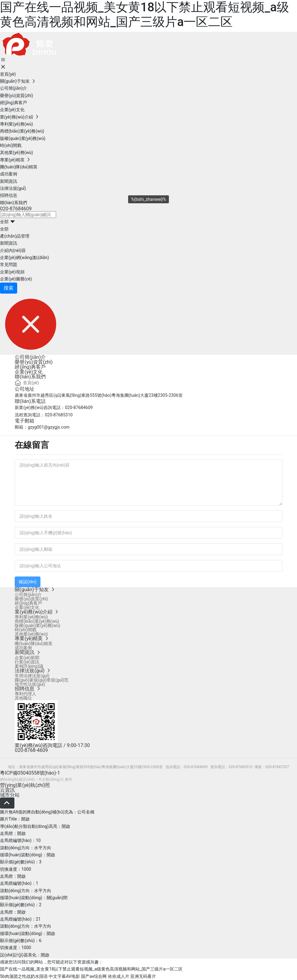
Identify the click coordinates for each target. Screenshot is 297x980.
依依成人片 (119, 976)
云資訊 (7, 790)
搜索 (9, 288)
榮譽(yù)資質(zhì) (34, 362)
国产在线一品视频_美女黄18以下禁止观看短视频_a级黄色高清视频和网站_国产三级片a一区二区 (145, 15)
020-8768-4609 (31, 750)
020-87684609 (16, 209)
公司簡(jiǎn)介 (30, 357)
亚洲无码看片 (143, 976)
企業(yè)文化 (29, 372)
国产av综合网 (94, 976)
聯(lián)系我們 (30, 377)
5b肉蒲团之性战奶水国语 (24, 976)
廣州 (68, 779)
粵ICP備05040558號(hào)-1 (30, 773)
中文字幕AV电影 (64, 976)
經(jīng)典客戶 (30, 367)
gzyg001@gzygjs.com (48, 427)
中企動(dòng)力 (51, 779)
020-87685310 (59, 415)
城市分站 (10, 795)
